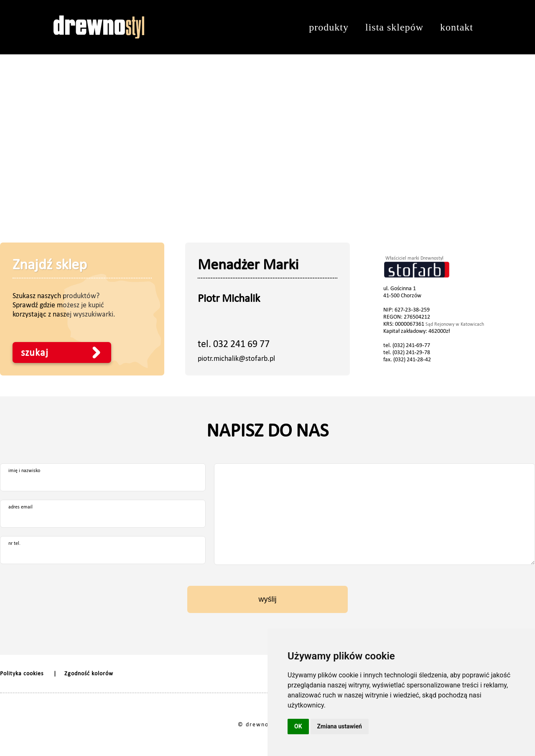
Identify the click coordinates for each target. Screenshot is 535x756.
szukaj (35, 352)
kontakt (457, 27)
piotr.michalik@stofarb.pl (236, 358)
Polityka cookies (22, 673)
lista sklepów (394, 27)
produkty (329, 27)
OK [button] (298, 726)
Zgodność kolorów (89, 673)
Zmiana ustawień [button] (340, 726)
